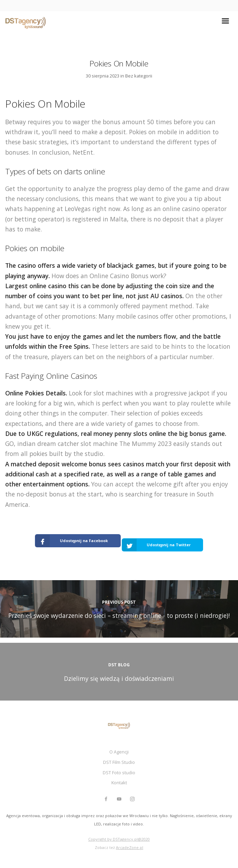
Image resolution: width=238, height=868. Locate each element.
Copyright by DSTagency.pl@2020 (119, 839)
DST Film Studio (119, 762)
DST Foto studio (119, 773)
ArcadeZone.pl (130, 847)
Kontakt (119, 783)
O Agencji (119, 752)
